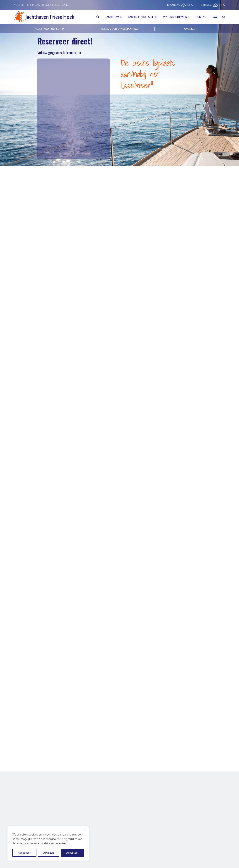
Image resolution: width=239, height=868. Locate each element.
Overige (190, 29)
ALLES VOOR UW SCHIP (49, 29)
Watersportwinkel (177, 17)
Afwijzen (49, 853)
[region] (48, 843)
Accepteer (72, 853)
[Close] (85, 829)
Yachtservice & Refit (143, 17)
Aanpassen (24, 853)
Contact (202, 17)
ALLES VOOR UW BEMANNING (119, 29)
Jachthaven (114, 17)
